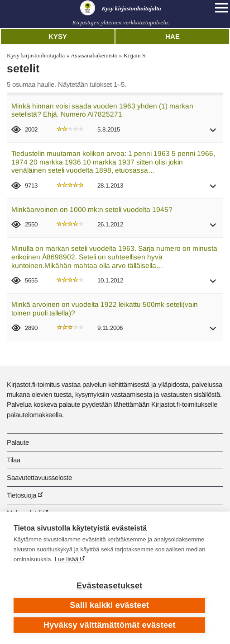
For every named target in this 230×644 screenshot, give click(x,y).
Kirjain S (135, 55)
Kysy (58, 36)
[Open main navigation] (221, 8)
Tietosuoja (22, 495)
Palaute (18, 442)
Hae (172, 36)
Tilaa (14, 460)
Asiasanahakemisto (94, 55)
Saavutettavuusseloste (39, 477)
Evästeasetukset (109, 586)
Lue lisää (67, 559)
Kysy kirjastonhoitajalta (36, 55)
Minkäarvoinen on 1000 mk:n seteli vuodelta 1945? (92, 209)
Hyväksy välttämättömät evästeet (110, 625)
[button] (213, 133)
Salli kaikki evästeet (109, 605)
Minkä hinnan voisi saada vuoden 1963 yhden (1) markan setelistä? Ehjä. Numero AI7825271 (102, 110)
